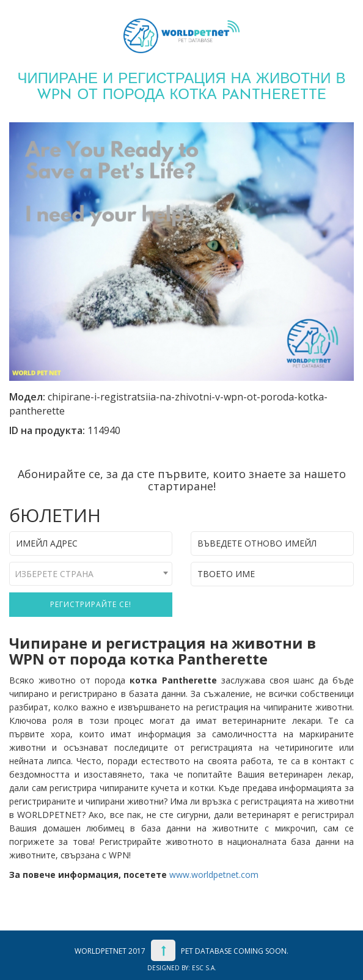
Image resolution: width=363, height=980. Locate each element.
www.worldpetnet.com (214, 875)
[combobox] (91, 574)
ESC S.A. (204, 968)
